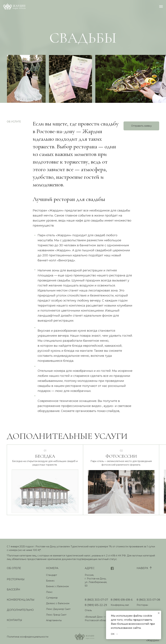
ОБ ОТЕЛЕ (14, 568)
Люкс (49, 592)
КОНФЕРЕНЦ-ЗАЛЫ (21, 600)
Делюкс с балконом (58, 603)
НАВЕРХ (142, 568)
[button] (121, 494)
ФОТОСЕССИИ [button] (121, 458)
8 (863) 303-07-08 (148, 600)
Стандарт (52, 575)
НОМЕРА (52, 568)
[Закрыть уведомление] (159, 613)
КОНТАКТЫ (14, 620)
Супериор (52, 598)
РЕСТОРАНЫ (16, 579)
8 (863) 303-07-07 (96, 600)
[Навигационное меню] (161, 6)
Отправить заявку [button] (141, 126)
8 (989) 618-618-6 (122, 600)
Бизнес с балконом (57, 586)
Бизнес (50, 581)
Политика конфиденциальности (28, 637)
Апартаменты (54, 620)
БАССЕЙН (13, 590)
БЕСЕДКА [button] (45, 458)
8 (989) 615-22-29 (96, 605)
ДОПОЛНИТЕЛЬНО (20, 610)
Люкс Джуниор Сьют (58, 609)
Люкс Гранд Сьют (56, 615)
